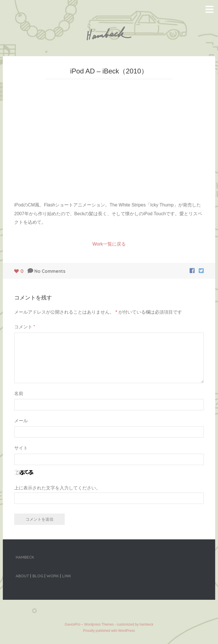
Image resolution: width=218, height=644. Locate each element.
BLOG (38, 576)
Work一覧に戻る (109, 244)
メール (21, 421)
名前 (19, 393)
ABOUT (22, 576)
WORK (53, 576)
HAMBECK (25, 557)
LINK (67, 576)
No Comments (50, 271)
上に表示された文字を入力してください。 (57, 488)
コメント (25, 327)
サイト (21, 448)
